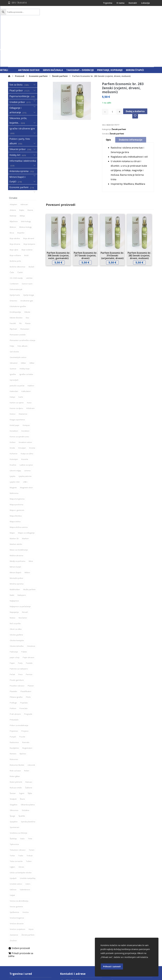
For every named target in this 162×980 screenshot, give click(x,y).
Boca (12, 192)
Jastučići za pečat (17, 344)
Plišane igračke (16, 656)
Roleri (27, 729)
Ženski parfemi (119, 89)
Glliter (32, 322)
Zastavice (14, 894)
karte (21, 356)
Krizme (32, 407)
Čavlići (20, 231)
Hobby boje (25, 327)
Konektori (14, 390)
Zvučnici (13, 899)
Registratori (27, 707)
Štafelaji (13, 797)
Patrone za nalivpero (19, 628)
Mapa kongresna (17, 458)
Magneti (13, 446)
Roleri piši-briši (16, 741)
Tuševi (29, 820)
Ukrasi (21, 826)
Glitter (23, 322)
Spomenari (14, 786)
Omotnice (31, 605)
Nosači (25, 571)
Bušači (31, 226)
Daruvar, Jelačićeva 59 (22, 940)
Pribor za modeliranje (19, 684)
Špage (12, 775)
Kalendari (14, 350)
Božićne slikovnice (18, 226)
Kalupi (12, 356)
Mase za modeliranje (19, 509)
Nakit (12, 554)
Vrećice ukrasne (17, 882)
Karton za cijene (17, 361)
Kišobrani (30, 367)
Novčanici (23, 577)
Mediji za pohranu (18, 520)
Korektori (25, 390)
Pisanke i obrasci (17, 645)
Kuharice (14, 412)
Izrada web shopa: (137, 978)
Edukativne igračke (18, 265)
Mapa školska (16, 475)
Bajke (22, 169)
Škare (22, 758)
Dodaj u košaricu (135, 70)
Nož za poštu (15, 582)
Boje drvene (15, 203)
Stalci (22, 797)
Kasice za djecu (16, 367)
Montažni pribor (17, 537)
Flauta (28, 282)
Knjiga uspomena (17, 378)
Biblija (22, 175)
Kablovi (31, 344)
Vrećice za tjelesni (17, 888)
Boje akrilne (15, 197)
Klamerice (23, 373)
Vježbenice (14, 871)
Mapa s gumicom (17, 469)
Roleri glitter (15, 735)
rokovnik (31, 724)
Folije (12, 305)
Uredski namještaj (28, 837)
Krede (12, 407)
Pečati (12, 633)
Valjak (12, 854)
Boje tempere (29, 203)
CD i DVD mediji (16, 237)
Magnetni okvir (26, 446)
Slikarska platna (28, 763)
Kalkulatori (26, 350)
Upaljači (13, 837)
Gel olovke (14, 310)
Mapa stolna (15, 480)
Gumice (13, 327)
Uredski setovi (16, 843)
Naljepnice (14, 560)
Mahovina (14, 452)
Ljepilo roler (15, 441)
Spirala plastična (28, 780)
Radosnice (14, 701)
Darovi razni (27, 242)
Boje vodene (27, 209)
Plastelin (13, 650)
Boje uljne (14, 209)
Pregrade (28, 673)
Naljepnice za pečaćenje (20, 565)
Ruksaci (29, 741)
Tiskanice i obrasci (18, 809)
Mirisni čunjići (15, 526)
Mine (31, 520)
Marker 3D (14, 497)
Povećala (23, 667)
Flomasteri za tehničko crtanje (23, 299)
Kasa (29, 361)
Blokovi (13, 186)
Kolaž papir (15, 384)
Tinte (30, 797)
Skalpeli (13, 758)
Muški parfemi (29, 548)
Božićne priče (15, 220)
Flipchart (13, 288)
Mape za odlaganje (26, 492)
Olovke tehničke (17, 605)
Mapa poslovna (16, 463)
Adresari (24, 163)
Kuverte (25, 418)
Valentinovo (25, 848)
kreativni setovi (25, 401)
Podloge (13, 661)
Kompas (26, 384)
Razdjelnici (14, 707)
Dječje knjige (29, 254)
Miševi (27, 531)
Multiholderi (15, 548)
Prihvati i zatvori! (112, 966)
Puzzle (22, 695)
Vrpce (31, 888)
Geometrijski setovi (18, 316)
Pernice (29, 633)
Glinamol (14, 322)
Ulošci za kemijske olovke (21, 831)
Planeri (31, 645)
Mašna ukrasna (16, 514)
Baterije (13, 175)
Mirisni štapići (15, 531)
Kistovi (13, 373)
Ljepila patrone (25, 435)
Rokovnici (14, 718)
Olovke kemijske (17, 599)
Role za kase (15, 729)
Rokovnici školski (17, 724)
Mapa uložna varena (19, 486)
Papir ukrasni (28, 616)
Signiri (22, 752)
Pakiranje (14, 611)
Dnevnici (13, 259)
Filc (20, 282)
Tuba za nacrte (16, 820)
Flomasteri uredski (18, 293)
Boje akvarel (29, 197)
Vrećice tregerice (17, 877)
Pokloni (13, 667)
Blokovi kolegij (25, 186)
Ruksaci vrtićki (16, 746)
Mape (12, 492)
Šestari (13, 752)
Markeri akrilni (16, 503)
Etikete (27, 271)
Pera (20, 633)
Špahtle (22, 775)
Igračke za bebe (26, 333)
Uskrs (28, 843)
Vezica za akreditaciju (19, 860)
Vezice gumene (16, 865)
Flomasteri (25, 288)
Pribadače (14, 678)
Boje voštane (15, 214)
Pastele (29, 622)
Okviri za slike (16, 588)
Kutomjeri (14, 418)
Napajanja (14, 571)
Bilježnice (14, 180)
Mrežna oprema (17, 543)
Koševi (13, 401)
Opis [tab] (108, 100)
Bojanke (21, 192)
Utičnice (13, 848)
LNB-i (25, 441)
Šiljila (30, 752)
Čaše (12, 231)
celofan (29, 237)
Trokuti (30, 814)
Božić (27, 214)
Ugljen (12, 826)
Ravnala (26, 701)
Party (20, 622)
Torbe (12, 814)
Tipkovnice (14, 803)
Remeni (13, 712)
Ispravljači (14, 339)
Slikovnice (14, 769)
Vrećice (26, 871)
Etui (27, 276)
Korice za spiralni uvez (19, 395)
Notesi (13, 577)
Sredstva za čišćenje (19, 792)
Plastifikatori (26, 650)
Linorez (27, 429)
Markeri (25, 497)
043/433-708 (18, 944)
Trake (21, 814)
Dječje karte (15, 254)
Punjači (13, 695)
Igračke (13, 333)
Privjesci (25, 690)
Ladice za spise (26, 424)
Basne (30, 169)
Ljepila (13, 435)
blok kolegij (26, 180)
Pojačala (24, 661)
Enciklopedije (15, 271)
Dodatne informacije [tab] (131, 100)
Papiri (12, 622)
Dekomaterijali (16, 248)
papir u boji (15, 616)
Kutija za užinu (27, 412)
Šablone (29, 746)
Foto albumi (22, 305)
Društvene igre (27, 259)
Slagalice (14, 763)
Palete (24, 611)
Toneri (32, 809)
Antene (13, 169)
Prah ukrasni (15, 673)
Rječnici (23, 712)
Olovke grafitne (16, 594)
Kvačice (13, 424)
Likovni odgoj (15, 429)
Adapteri (13, 163)
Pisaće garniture (17, 639)
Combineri (14, 242)
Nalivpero (22, 554)
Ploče (28, 656)
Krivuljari (22, 407)
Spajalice (14, 780)
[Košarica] (147, 12)
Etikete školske (16, 276)
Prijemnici (14, 690)
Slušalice (26, 769)
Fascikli (13, 282)
